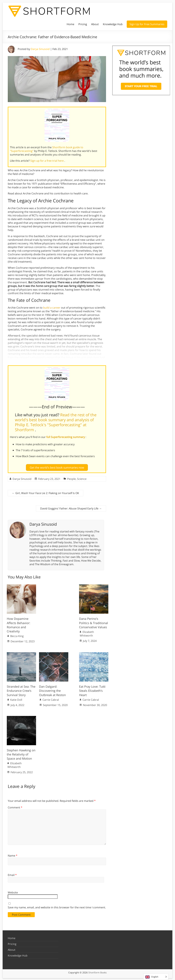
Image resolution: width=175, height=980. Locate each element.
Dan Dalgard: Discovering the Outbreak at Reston (52, 690)
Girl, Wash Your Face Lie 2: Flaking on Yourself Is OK (46, 493)
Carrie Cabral (51, 699)
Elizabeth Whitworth (87, 633)
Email (12, 874)
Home (70, 24)
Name (13, 855)
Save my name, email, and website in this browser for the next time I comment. (57, 907)
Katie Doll (16, 699)
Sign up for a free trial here (47, 161)
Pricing (83, 24)
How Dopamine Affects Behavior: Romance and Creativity (19, 624)
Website (13, 892)
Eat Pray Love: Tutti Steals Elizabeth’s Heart (92, 690)
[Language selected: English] (156, 977)
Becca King (17, 636)
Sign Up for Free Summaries (147, 24)
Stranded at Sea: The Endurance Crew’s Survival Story (21, 690)
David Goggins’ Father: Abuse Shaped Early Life (71, 508)
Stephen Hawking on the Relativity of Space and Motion (21, 754)
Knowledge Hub (113, 24)
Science (82, 478)
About (95, 24)
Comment (15, 807)
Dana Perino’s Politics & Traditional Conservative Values (94, 622)
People (71, 478)
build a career (52, 308)
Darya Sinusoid (40, 49)
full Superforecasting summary (66, 437)
